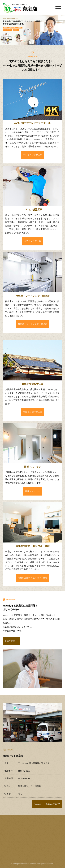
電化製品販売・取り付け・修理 (33, 578)
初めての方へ (11, 641)
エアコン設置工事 (33, 241)
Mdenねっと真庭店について (47, 804)
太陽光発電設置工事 (33, 412)
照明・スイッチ (33, 491)
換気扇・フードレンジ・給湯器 (33, 324)
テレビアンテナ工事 (33, 155)
